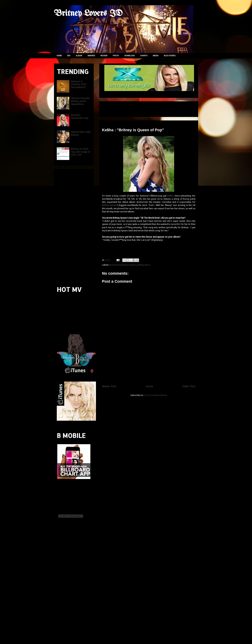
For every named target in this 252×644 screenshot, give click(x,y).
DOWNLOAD (130, 56)
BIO (69, 56)
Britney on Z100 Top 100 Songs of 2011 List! (81, 152)
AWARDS (91, 56)
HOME (59, 56)
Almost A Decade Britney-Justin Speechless (80, 101)
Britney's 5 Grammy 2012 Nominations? (79, 84)
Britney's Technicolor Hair (80, 117)
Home (149, 386)
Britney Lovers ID (88, 14)
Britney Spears (129, 265)
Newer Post (109, 386)
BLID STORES (170, 56)
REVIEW (104, 56)
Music (148, 265)
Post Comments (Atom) (156, 395)
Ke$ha (141, 265)
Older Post (189, 386)
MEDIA (156, 56)
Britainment (115, 265)
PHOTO (116, 56)
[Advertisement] (143, 108)
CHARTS (144, 56)
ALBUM (79, 56)
